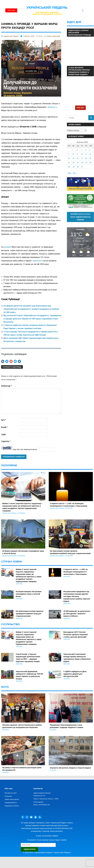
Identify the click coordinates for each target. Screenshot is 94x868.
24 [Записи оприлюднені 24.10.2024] (82, 162)
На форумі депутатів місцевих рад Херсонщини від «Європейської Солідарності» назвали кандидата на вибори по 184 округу (31, 309)
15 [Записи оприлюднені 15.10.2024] (73, 158)
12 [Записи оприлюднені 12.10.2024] (90, 154)
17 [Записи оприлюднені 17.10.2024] (82, 158)
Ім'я (4, 420)
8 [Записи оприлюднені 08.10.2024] (73, 154)
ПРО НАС (80, 108)
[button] (83, 10)
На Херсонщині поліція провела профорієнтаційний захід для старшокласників (30, 614)
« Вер (69, 173)
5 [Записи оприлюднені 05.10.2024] (90, 150)
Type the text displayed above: (25, 449)
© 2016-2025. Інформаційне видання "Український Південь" (47, 852)
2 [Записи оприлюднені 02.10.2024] (77, 150)
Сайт (4, 435)
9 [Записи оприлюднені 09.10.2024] (77, 154)
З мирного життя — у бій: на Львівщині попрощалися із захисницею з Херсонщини (76, 572)
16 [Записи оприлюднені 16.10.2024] (78, 158)
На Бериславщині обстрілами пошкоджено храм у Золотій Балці (29, 594)
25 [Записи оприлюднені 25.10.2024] (86, 162)
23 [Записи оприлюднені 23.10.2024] (78, 162)
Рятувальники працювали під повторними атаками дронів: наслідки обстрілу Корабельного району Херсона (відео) (77, 596)
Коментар (6, 386)
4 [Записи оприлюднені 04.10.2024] (86, 150)
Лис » (75, 173)
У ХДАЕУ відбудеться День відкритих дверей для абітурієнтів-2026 (75, 674)
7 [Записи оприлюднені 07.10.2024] (69, 154)
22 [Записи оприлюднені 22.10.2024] (74, 162)
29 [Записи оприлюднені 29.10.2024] (74, 167)
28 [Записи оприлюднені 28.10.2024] (69, 167)
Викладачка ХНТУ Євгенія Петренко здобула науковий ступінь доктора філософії (76, 634)
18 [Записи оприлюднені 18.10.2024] (86, 158)
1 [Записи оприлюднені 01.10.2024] (73, 150)
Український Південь (47, 7)
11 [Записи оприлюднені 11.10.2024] (86, 154)
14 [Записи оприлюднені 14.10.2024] (69, 158)
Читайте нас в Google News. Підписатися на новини (81, 217)
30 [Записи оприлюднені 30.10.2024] (78, 167)
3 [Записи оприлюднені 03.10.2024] (82, 150)
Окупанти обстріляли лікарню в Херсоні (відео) (70, 768)
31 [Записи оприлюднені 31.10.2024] (82, 167)
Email (4, 427)
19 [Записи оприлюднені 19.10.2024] (90, 158)
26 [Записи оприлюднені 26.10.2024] (90, 162)
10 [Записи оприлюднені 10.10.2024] (82, 154)
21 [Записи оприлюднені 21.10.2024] (69, 162)
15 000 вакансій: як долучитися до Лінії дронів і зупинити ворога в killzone (77, 614)
